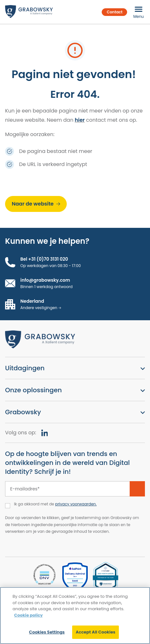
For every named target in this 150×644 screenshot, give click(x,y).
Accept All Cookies (95, 632)
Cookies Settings (47, 632)
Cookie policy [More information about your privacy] (29, 615)
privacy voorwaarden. (76, 504)
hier (80, 120)
